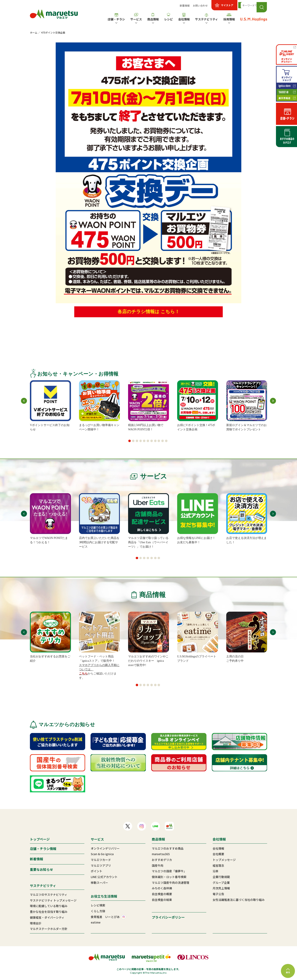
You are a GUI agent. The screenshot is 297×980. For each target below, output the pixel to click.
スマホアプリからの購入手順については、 (99, 667)
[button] (130, 441)
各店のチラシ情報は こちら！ (148, 312)
